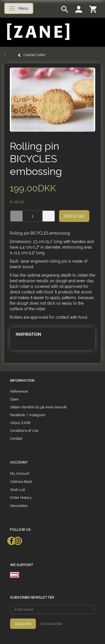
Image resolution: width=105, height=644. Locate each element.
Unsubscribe (51, 624)
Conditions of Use (24, 431)
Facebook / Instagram (28, 415)
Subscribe (23, 624)
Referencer (19, 391)
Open (14, 399)
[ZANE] (38, 32)
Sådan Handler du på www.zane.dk (39, 407)
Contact (16, 438)
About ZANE (20, 423)
